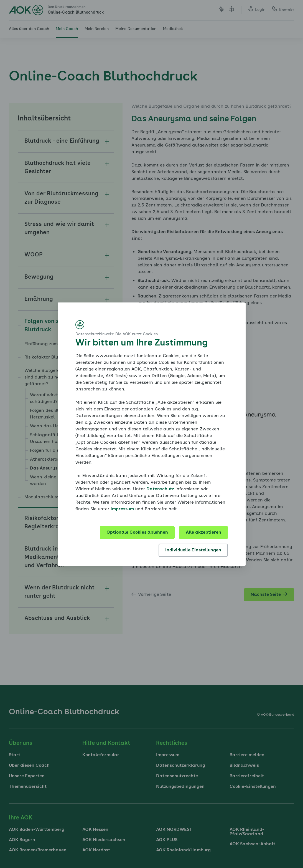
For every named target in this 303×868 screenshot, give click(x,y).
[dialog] (152, 434)
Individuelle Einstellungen (193, 550)
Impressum (122, 509)
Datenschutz (160, 489)
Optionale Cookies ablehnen (137, 533)
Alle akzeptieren (203, 533)
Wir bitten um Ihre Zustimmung (142, 343)
